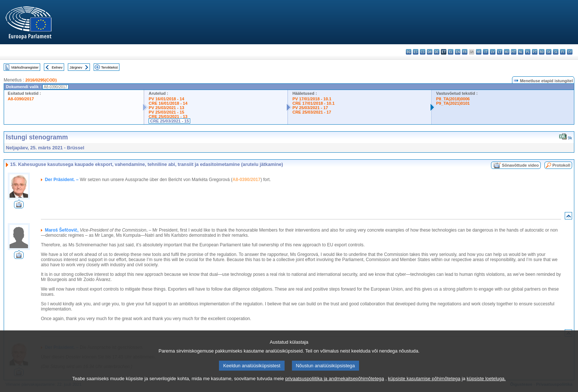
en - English (458, 52)
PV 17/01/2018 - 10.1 (312, 99)
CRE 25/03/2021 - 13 (168, 117)
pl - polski (528, 52)
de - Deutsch (437, 52)
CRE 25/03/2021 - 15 (169, 121)
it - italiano (486, 52)
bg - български (409, 52)
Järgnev (76, 67)
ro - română (542, 52)
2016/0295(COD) (41, 80)
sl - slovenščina (556, 52)
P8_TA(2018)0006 (453, 99)
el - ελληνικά (451, 52)
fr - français (465, 52)
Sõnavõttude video (520, 165)
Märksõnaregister (25, 67)
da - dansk (430, 52)
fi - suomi (563, 52)
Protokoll (561, 165)
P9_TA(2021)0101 (453, 103)
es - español (416, 52)
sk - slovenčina (549, 52)
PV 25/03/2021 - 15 (166, 112)
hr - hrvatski (479, 52)
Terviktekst (109, 67)
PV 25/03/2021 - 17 (310, 108)
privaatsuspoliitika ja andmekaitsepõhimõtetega (335, 387)
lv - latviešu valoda (493, 52)
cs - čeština (423, 52)
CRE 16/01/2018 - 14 (168, 103)
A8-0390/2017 (21, 99)
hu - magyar (507, 52)
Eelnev (57, 67)
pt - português (535, 52)
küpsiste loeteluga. (486, 387)
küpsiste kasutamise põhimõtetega (424, 387)
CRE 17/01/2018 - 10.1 (313, 103)
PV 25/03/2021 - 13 (166, 108)
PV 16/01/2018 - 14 (166, 99)
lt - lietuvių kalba (500, 52)
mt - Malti (514, 52)
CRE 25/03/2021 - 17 (312, 112)
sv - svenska (570, 52)
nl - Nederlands (521, 52)
